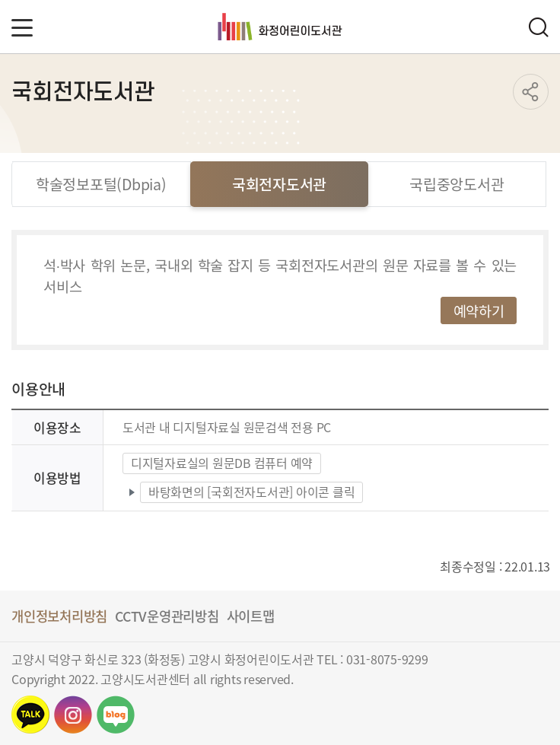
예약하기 (479, 310)
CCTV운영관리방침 (167, 616)
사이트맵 (251, 616)
